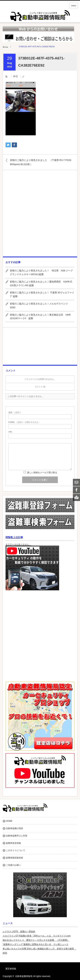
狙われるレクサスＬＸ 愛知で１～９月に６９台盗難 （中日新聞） (36, 940)
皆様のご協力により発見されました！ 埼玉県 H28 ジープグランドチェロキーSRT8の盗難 (41, 272)
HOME (9, 821)
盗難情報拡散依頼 (14, 858)
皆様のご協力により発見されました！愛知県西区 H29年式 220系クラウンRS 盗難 (42, 284)
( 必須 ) (14, 412)
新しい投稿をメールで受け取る (42, 473)
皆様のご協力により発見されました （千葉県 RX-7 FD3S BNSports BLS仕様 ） (41, 162)
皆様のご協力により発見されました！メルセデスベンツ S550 (40, 306)
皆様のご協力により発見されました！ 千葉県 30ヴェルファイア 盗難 (42, 294)
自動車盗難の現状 (14, 828)
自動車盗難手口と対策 (17, 836)
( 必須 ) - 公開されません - (24, 422)
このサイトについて (16, 850)
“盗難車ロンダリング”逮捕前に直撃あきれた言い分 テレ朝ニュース (36, 944)
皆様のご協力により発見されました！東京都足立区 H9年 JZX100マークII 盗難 (42, 317)
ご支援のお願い (13, 865)
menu (74, 6)
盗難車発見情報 (13, 843)
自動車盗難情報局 (24, 976)
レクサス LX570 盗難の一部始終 (19, 931)
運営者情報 (11, 969)
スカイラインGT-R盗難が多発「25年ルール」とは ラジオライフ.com (37, 936)
